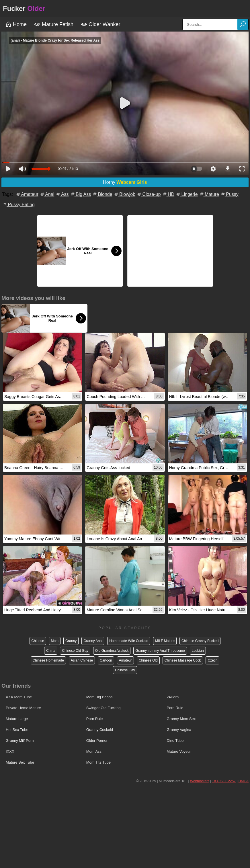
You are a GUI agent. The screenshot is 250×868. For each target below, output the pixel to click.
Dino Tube (175, 741)
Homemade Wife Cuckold (129, 641)
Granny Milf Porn (20, 741)
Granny (71, 641)
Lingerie (186, 194)
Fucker (24, 8)
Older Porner (97, 741)
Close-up (149, 194)
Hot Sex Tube (17, 730)
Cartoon (106, 660)
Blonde (102, 194)
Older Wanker (100, 24)
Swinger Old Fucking (103, 708)
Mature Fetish (54, 24)
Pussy (229, 194)
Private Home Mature (23, 708)
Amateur (27, 194)
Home (16, 24)
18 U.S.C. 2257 (224, 781)
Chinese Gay (125, 670)
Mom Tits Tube (98, 762)
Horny (125, 182)
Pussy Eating (18, 205)
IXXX (10, 751)
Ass (62, 194)
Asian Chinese (82, 660)
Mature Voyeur (179, 751)
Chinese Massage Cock (183, 660)
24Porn (173, 697)
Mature (209, 194)
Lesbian (198, 651)
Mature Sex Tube (20, 762)
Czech (212, 660)
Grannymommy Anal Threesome (160, 651)
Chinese (38, 641)
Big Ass (81, 194)
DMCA (244, 781)
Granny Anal (93, 641)
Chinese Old (148, 660)
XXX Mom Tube (19, 697)
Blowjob (124, 194)
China (51, 651)
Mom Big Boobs (99, 697)
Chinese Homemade (48, 660)
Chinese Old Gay (75, 651)
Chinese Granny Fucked (200, 641)
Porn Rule (175, 708)
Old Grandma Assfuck (112, 651)
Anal (47, 194)
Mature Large (17, 719)
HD (168, 194)
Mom (55, 641)
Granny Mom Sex (181, 719)
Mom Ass (94, 751)
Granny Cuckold (100, 730)
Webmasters (200, 781)
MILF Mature (165, 641)
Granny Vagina (179, 730)
